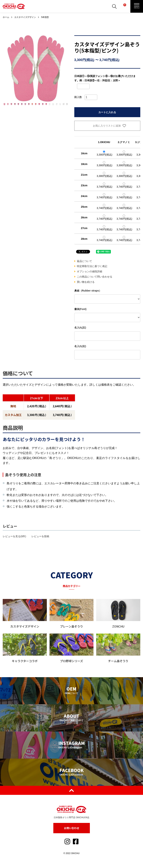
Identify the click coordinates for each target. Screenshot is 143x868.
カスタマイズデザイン (25, 17)
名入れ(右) (80, 346)
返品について (84, 261)
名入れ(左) (80, 328)
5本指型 (45, 17)
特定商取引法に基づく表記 (92, 266)
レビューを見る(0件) (14, 536)
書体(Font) (80, 309)
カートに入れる (107, 112)
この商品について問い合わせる (95, 277)
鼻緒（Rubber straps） (88, 291)
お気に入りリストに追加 (107, 126)
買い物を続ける (86, 282)
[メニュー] (137, 6)
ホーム (6, 17)
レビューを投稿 (40, 536)
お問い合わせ (72, 828)
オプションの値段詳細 (89, 271)
